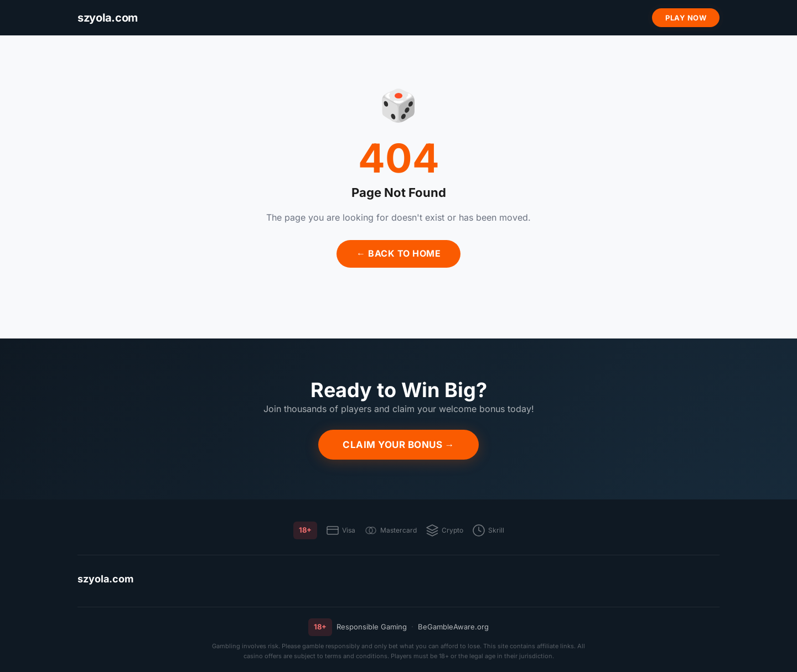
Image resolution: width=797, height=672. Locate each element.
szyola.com (105, 579)
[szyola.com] (108, 18)
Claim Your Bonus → (398, 445)
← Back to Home (398, 253)
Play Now (686, 18)
